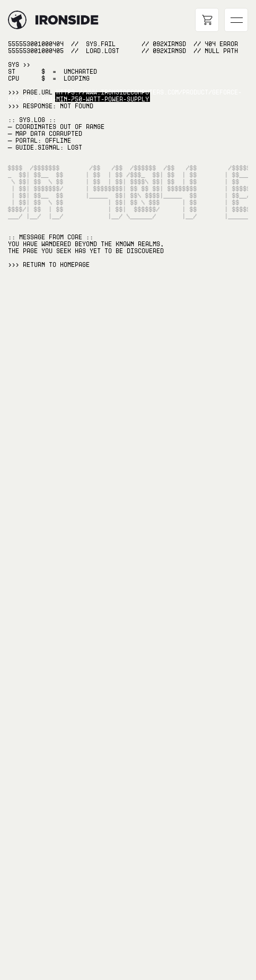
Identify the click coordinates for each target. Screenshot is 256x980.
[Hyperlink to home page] (17, 20)
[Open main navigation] (236, 20)
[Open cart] (207, 20)
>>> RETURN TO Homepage (49, 265)
